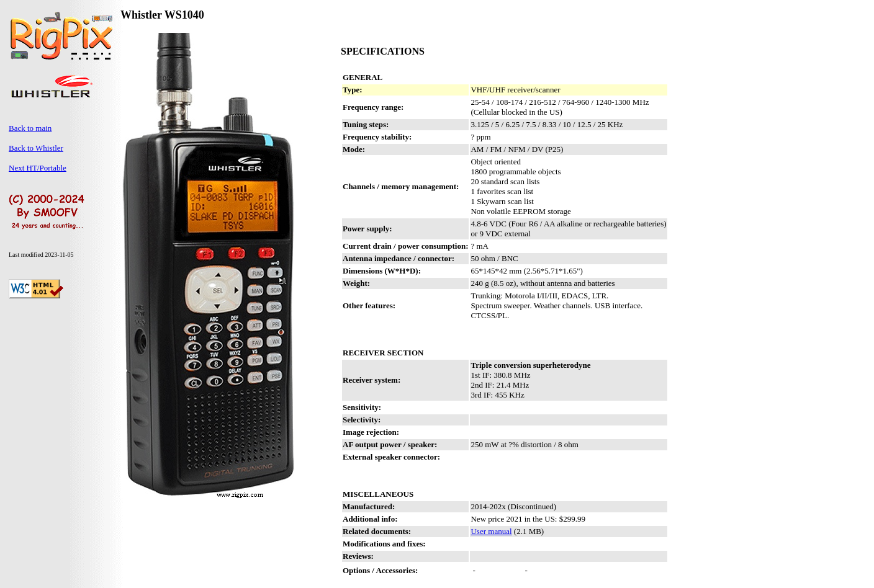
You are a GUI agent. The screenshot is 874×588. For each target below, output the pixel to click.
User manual (491, 531)
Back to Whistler (36, 148)
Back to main (30, 128)
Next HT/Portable (38, 168)
